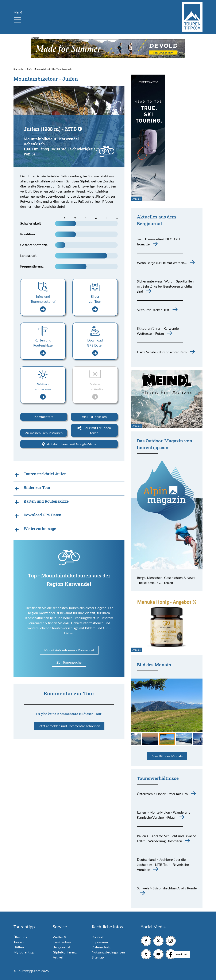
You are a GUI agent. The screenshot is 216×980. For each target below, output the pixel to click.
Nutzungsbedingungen (108, 952)
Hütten (19, 947)
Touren (19, 942)
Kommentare (44, 417)
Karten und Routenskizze (43, 347)
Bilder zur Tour (95, 303)
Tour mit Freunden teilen (94, 430)
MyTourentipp (24, 952)
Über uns (20, 937)
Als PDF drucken (94, 417)
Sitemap (98, 957)
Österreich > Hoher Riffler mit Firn (162, 794)
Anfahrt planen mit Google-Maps (69, 444)
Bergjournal (61, 947)
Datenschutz (101, 947)
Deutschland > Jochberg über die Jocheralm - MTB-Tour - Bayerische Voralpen (163, 864)
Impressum (100, 942)
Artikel (58, 957)
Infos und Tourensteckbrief (43, 303)
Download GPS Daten (95, 347)
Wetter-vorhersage (43, 391)
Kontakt (98, 937)
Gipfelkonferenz (65, 952)
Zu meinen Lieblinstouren (44, 433)
